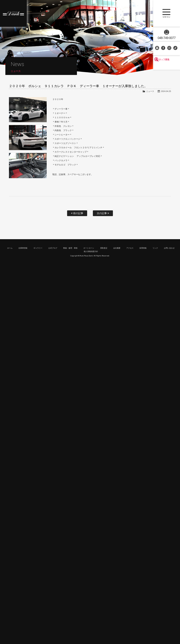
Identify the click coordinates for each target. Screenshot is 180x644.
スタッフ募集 (167, 67)
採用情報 (143, 248)
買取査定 (104, 248)
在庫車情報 (23, 248)
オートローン (89, 248)
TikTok (176, 48)
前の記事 (77, 213)
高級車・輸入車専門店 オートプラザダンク (13, 13)
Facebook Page (164, 48)
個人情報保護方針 (91, 251)
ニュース (150, 91)
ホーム (10, 248)
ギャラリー (38, 248)
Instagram (170, 48)
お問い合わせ (157, 48)
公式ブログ (53, 248)
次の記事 (103, 213)
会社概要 (117, 248)
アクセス (130, 248)
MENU (167, 13)
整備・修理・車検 (70, 248)
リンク (155, 248)
